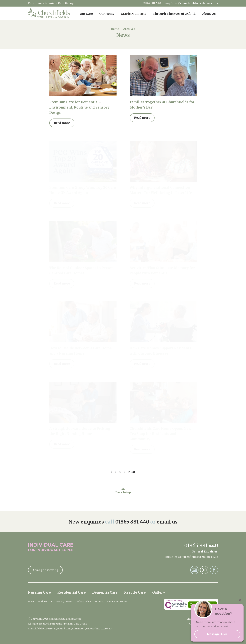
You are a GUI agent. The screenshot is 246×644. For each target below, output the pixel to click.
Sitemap (99, 602)
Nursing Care (39, 592)
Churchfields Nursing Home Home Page (49, 13)
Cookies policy (83, 602)
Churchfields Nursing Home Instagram (204, 570)
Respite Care (135, 592)
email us (167, 522)
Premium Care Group (59, 3)
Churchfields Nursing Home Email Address (194, 570)
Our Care (86, 14)
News (31, 602)
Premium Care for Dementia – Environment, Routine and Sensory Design (79, 107)
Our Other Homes (117, 602)
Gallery (159, 592)
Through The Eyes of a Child (174, 14)
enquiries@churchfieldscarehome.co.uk (191, 3)
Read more (62, 123)
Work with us (45, 602)
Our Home (107, 14)
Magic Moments (134, 14)
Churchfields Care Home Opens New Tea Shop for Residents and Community (160, 434)
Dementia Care (105, 592)
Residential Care (72, 592)
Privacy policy (64, 602)
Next (132, 472)
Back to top (123, 492)
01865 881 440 (152, 3)
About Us (209, 14)
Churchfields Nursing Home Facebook (214, 570)
